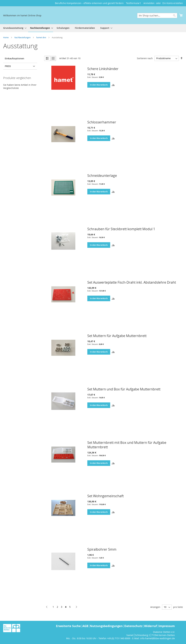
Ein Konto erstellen (173, 3)
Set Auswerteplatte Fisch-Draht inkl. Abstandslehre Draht (132, 282)
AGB (85, 626)
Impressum (167, 626)
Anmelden (149, 3)
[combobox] (157, 16)
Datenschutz (133, 626)
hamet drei (41, 37)
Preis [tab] (8, 66)
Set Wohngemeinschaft (105, 496)
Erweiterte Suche (68, 626)
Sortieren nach (145, 58)
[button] (113, 85)
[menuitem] (14, 28)
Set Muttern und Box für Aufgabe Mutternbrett (124, 389)
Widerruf (150, 626)
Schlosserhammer (102, 122)
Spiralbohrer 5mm (102, 549)
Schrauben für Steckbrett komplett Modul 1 (121, 229)
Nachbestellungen (23, 37)
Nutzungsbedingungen (106, 626)
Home (6, 37)
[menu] (93, 28)
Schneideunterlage (102, 176)
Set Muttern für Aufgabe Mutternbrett (117, 336)
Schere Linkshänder (103, 69)
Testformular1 (134, 3)
